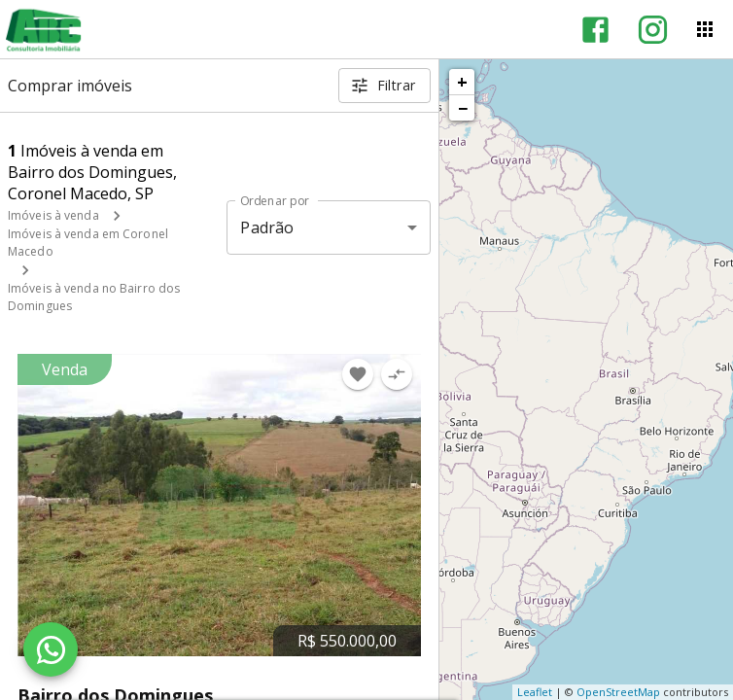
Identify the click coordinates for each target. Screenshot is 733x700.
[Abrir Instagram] (653, 30)
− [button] (463, 108)
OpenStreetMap (618, 692)
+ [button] (462, 82)
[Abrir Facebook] (595, 30)
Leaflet (535, 692)
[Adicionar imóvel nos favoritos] (358, 374)
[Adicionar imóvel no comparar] (397, 374)
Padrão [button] (267, 227)
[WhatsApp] (51, 649)
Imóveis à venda (53, 215)
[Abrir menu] (705, 29)
